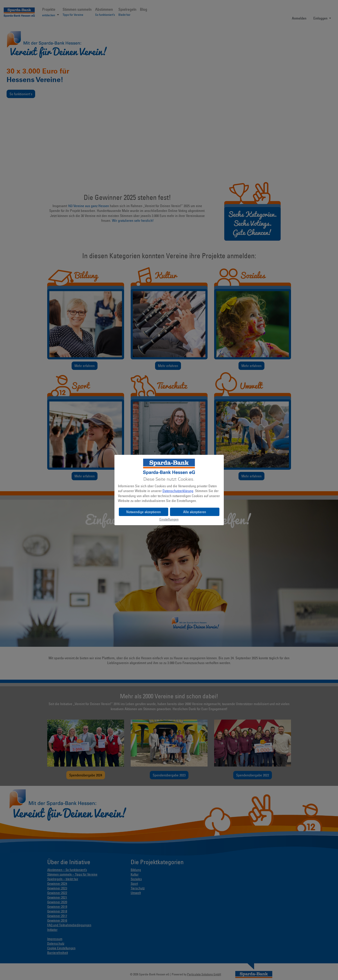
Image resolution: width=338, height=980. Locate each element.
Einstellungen (169, 519)
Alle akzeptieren (195, 512)
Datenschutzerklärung (178, 491)
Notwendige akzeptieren (144, 512)
